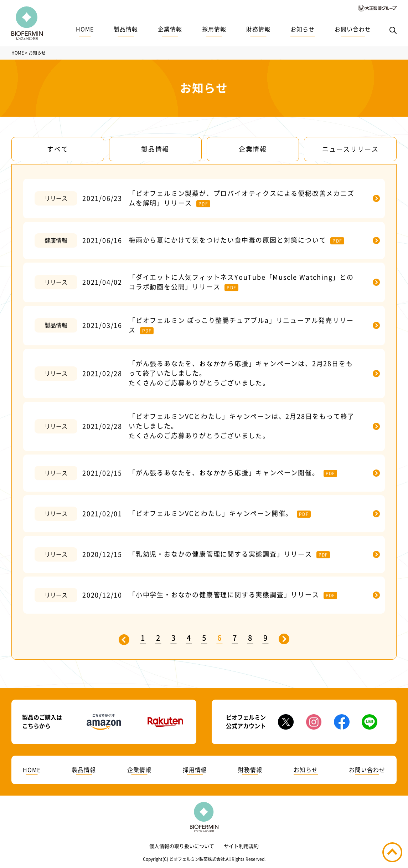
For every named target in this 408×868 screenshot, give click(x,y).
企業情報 (170, 29)
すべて (58, 149)
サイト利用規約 (241, 846)
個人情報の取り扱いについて (182, 846)
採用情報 (214, 29)
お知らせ (303, 29)
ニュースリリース (350, 149)
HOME (85, 29)
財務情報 (258, 29)
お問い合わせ (353, 29)
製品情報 (126, 29)
